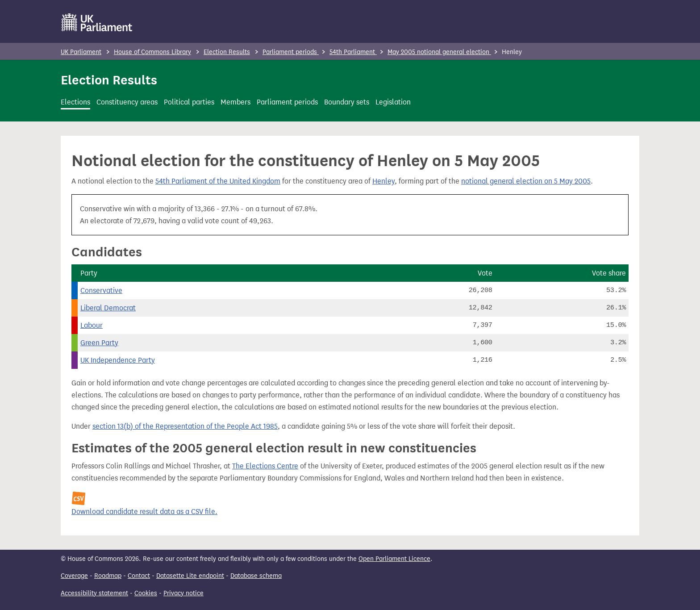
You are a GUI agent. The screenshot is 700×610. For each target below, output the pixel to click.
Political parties (189, 102)
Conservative (101, 290)
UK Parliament (81, 52)
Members (235, 102)
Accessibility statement (94, 593)
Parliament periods (291, 52)
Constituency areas (127, 102)
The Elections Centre (265, 466)
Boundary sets (347, 102)
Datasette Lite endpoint (190, 576)
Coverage (74, 576)
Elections (75, 102)
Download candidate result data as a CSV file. (144, 512)
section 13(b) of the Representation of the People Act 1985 (185, 426)
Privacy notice (183, 593)
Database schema (256, 576)
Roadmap (108, 576)
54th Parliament (353, 52)
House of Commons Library (152, 52)
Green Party (99, 343)
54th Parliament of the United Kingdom (218, 181)
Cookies (146, 593)
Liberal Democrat (108, 308)
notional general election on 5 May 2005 (526, 181)
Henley (383, 181)
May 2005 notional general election (439, 52)
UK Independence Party (118, 360)
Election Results (227, 52)
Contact (139, 576)
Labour (92, 325)
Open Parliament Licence (394, 559)
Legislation (393, 102)
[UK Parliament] (97, 22)
